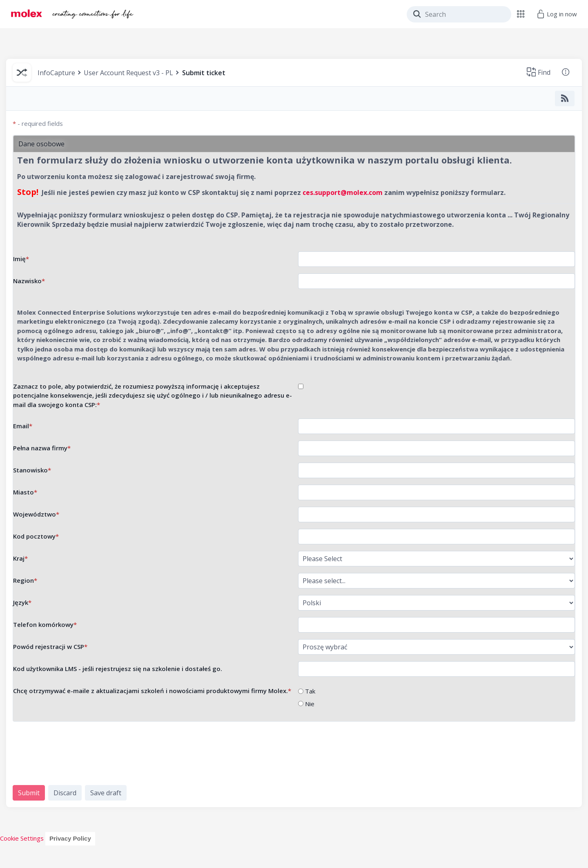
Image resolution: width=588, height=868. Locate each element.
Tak (310, 691)
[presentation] (75, 754)
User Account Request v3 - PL (128, 73)
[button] (521, 14)
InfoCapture (56, 73)
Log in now (557, 14)
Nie (310, 704)
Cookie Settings (22, 838)
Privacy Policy (70, 838)
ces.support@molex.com (343, 192)
